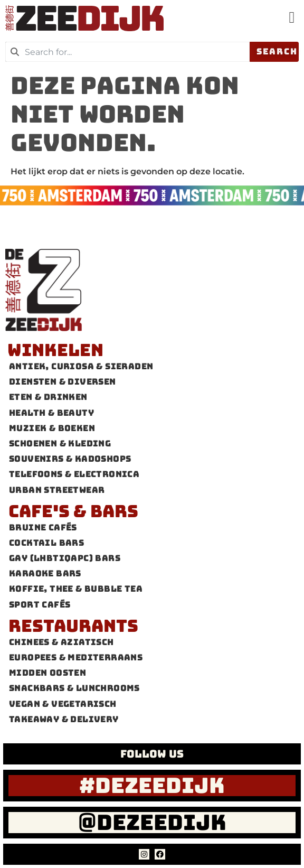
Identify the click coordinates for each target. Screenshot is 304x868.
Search (277, 52)
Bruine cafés (43, 528)
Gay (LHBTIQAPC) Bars (65, 559)
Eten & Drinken (48, 398)
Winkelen (55, 350)
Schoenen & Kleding (60, 444)
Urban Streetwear (57, 490)
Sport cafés (40, 605)
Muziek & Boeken (52, 428)
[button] (292, 17)
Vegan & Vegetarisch (63, 704)
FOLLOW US (152, 754)
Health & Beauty (51, 413)
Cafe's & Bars (73, 511)
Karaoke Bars (45, 574)
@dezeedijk (152, 822)
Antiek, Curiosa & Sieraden (81, 366)
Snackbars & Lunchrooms (74, 689)
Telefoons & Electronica (74, 475)
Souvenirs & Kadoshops (70, 459)
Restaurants (73, 626)
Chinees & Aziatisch (61, 642)
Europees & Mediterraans (76, 657)
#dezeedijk (152, 785)
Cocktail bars (46, 543)
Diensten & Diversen (63, 382)
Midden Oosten (47, 673)
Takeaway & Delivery (64, 719)
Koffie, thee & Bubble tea (76, 589)
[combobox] (127, 52)
